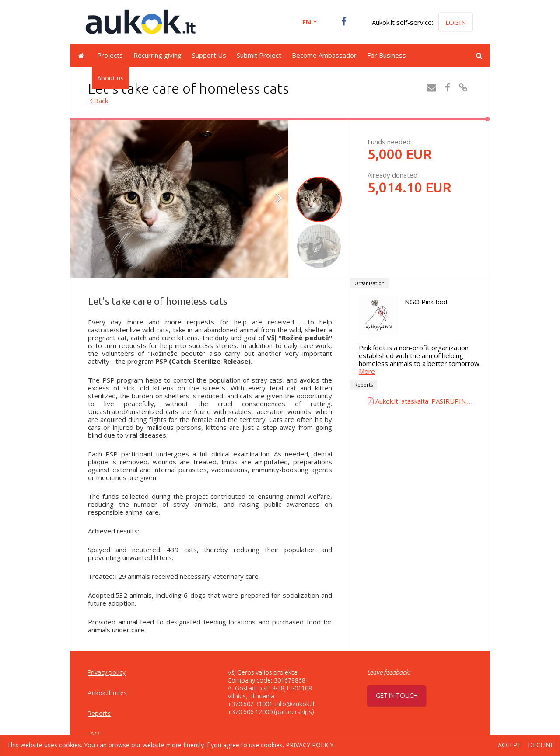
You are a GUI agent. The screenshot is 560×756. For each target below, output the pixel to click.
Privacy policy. (310, 745)
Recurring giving (157, 55)
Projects (110, 55)
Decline (541, 745)
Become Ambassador (324, 55)
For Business (387, 55)
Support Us (209, 55)
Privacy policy (107, 672)
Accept (509, 745)
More (367, 371)
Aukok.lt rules (107, 693)
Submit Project (259, 55)
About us (110, 78)
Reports (99, 713)
